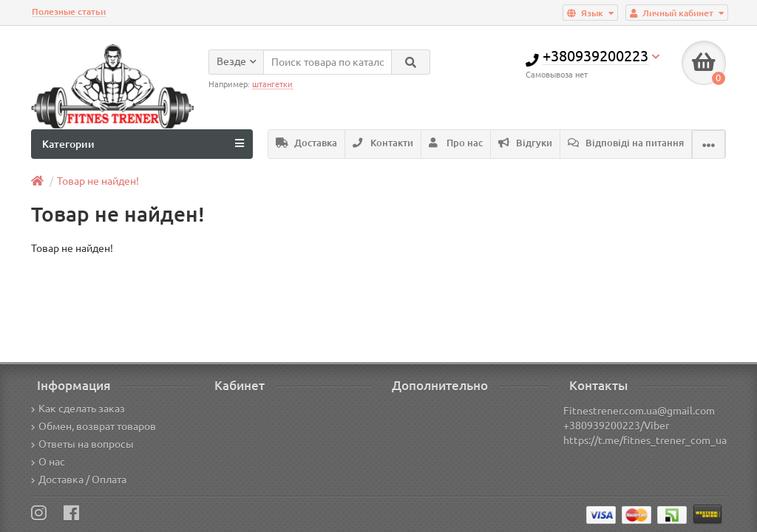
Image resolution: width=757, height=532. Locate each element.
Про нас (456, 143)
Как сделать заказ (78, 409)
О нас (48, 462)
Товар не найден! (98, 181)
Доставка (306, 143)
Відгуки (525, 143)
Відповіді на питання (626, 143)
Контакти (383, 143)
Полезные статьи (69, 11)
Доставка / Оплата (79, 480)
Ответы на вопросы (82, 444)
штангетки (272, 84)
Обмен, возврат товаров (94, 426)
